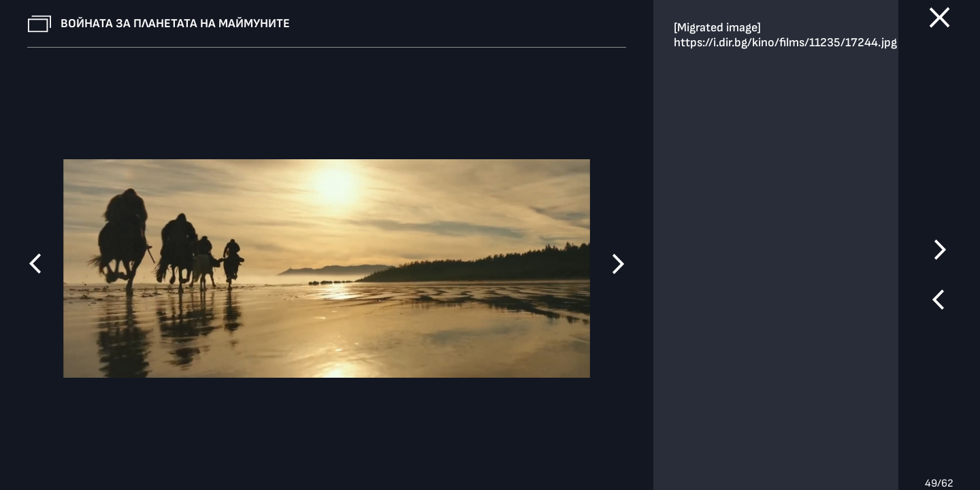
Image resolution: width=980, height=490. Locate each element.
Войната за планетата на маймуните (175, 23)
